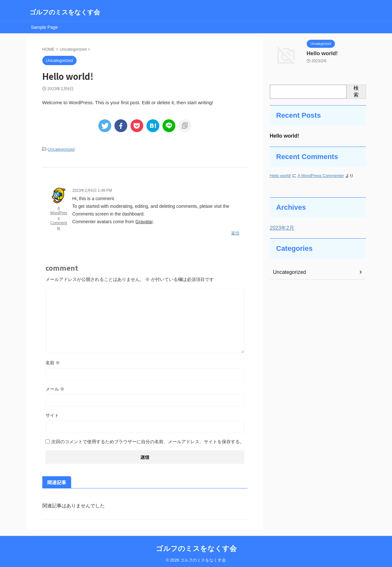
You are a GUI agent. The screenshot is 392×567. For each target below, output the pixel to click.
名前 (53, 360)
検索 (356, 91)
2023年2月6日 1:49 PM (92, 190)
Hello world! (320, 53)
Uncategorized (61, 149)
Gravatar (144, 221)
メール (55, 387)
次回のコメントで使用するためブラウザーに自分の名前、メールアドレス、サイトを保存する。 (148, 439)
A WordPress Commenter (58, 217)
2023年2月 (281, 229)
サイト (52, 413)
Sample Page (45, 27)
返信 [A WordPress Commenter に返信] (235, 231)
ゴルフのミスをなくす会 (65, 12)
